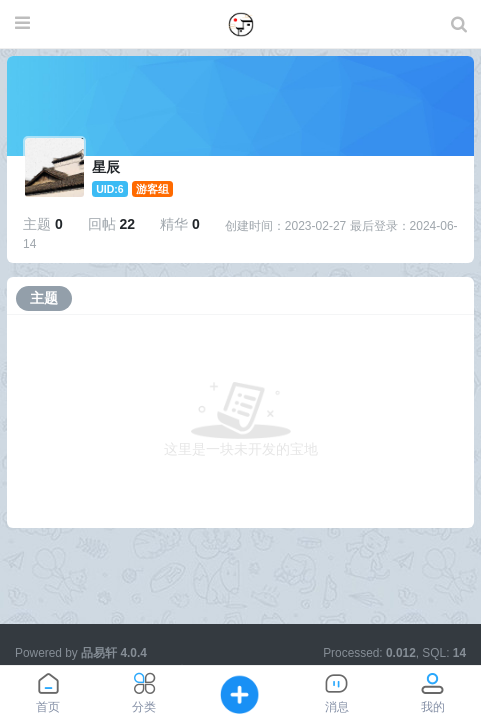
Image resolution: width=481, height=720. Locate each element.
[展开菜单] (22, 24)
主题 (44, 298)
